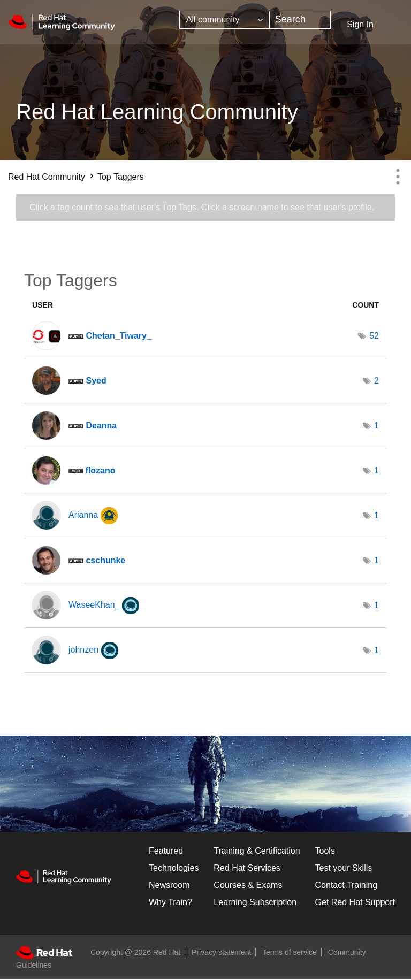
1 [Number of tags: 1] (376, 426)
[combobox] (300, 20)
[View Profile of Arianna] (83, 515)
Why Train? (170, 902)
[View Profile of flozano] (100, 470)
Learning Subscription (255, 902)
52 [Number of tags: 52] (374, 336)
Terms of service (290, 952)
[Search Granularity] (224, 20)
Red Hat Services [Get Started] (247, 868)
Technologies (174, 868)
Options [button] (398, 177)
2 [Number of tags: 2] (376, 381)
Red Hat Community (47, 177)
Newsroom (169, 885)
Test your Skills (344, 868)
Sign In (360, 24)
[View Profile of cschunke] (105, 560)
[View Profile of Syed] (96, 381)
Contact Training (347, 885)
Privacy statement (221, 952)
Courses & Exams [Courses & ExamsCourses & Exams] (248, 885)
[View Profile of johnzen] (83, 650)
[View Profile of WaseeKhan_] (94, 605)
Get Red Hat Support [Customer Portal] (355, 902)
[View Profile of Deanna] (101, 426)
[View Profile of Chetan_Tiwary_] (118, 336)
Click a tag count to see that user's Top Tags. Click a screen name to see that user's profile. (202, 207)
